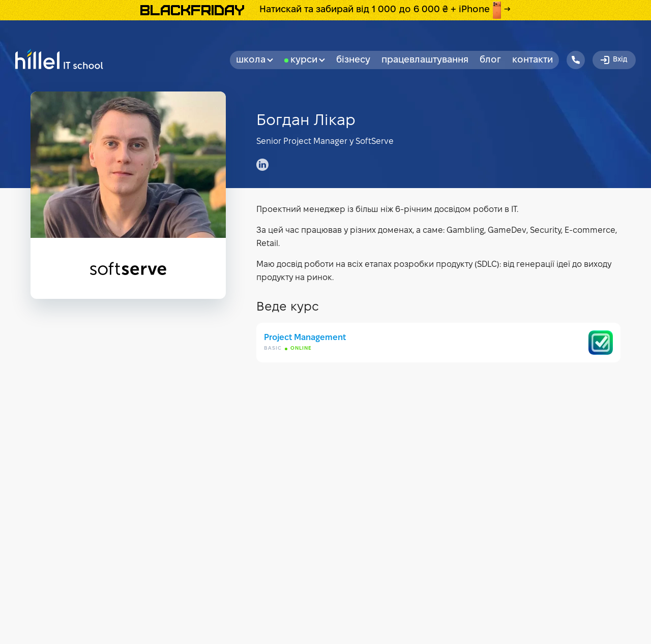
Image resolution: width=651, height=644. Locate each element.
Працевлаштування (425, 60)
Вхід (613, 60)
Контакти (532, 60)
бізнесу (353, 60)
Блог (490, 60)
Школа (255, 60)
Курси (308, 60)
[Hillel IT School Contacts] (576, 60)
